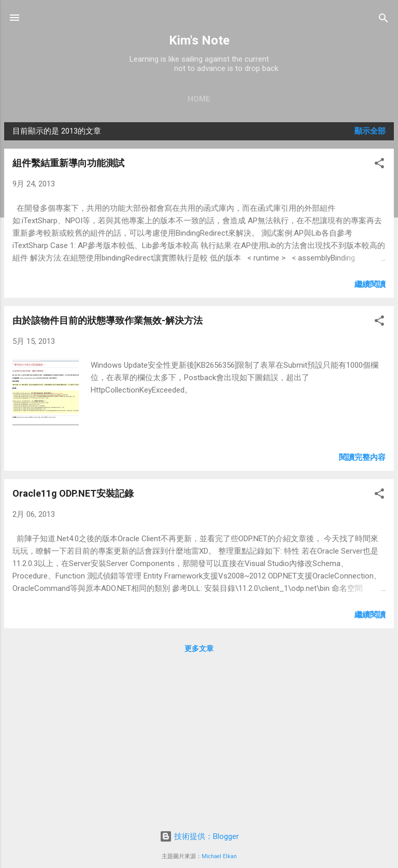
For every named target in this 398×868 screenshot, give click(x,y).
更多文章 (199, 648)
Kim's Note (199, 40)
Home (199, 99)
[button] (379, 164)
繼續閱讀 (370, 284)
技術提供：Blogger (199, 836)
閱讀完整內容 (362, 457)
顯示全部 (370, 131)
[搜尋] (383, 19)
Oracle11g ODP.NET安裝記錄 (73, 493)
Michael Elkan (219, 856)
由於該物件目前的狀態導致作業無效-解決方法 (108, 320)
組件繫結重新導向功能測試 (68, 163)
